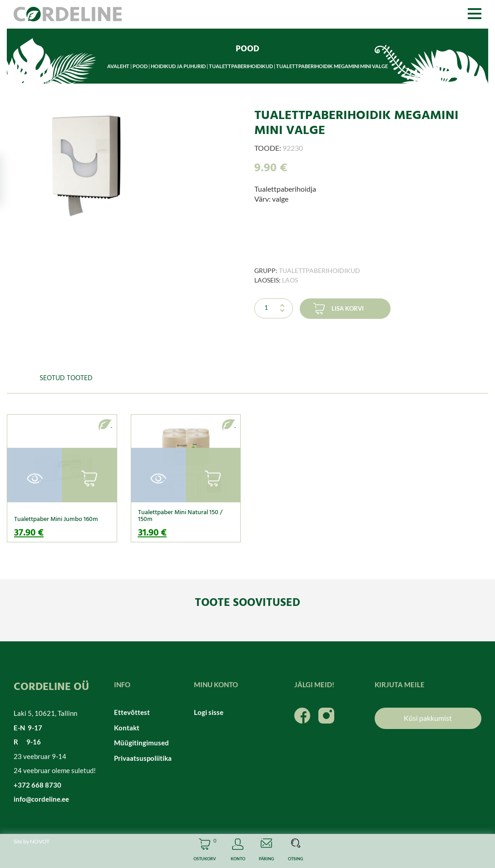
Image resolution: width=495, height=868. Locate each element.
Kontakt (127, 728)
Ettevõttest (132, 712)
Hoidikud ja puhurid (178, 66)
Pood (140, 66)
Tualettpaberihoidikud (241, 66)
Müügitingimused (141, 743)
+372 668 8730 (37, 785)
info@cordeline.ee (41, 799)
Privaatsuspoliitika (143, 758)
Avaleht (118, 66)
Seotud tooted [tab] (66, 378)
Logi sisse (209, 712)
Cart (205, 851)
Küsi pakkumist (428, 718)
